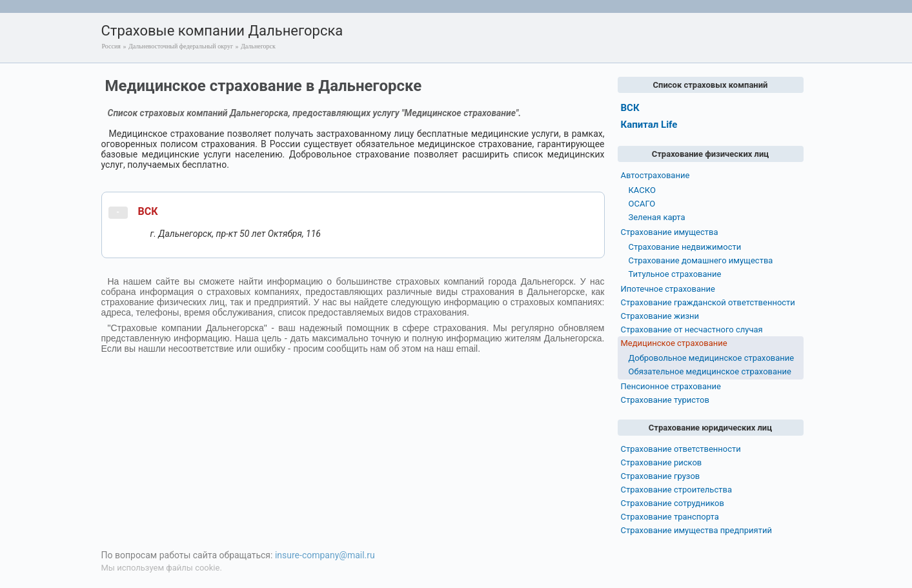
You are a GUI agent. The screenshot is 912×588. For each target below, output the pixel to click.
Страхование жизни (660, 316)
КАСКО (642, 190)
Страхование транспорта (670, 517)
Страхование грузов (661, 476)
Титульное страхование (675, 274)
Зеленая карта (657, 217)
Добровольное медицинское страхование (712, 358)
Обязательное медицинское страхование (710, 371)
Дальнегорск (258, 46)
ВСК (148, 211)
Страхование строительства (677, 490)
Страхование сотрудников (673, 503)
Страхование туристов (665, 400)
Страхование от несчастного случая (692, 329)
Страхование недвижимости (685, 247)
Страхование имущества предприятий (697, 530)
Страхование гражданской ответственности (708, 302)
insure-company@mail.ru (325, 555)
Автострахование (655, 175)
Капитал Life (649, 125)
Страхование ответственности (681, 449)
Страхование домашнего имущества (701, 260)
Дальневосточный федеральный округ (181, 46)
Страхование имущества (670, 232)
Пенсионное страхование (671, 386)
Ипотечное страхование (668, 289)
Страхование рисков (662, 462)
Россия (111, 46)
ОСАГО (642, 204)
